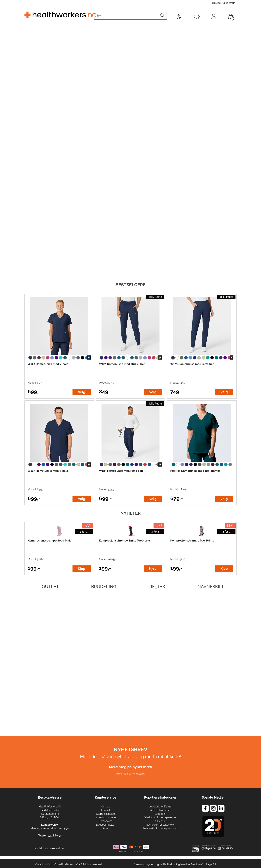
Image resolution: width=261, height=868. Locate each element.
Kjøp (82, 569)
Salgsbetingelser (106, 825)
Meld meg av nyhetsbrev (130, 774)
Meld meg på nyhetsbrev (130, 767)
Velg (82, 392)
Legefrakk (160, 814)
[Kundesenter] (197, 16)
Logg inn (214, 17)
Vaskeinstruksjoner (106, 817)
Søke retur (229, 3)
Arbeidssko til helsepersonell (160, 817)
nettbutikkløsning (170, 864)
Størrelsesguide (106, 814)
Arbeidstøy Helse (160, 810)
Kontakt (106, 810)
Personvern (106, 821)
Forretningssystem (144, 864)
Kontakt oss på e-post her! (50, 848)
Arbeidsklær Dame (160, 807)
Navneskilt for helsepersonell (160, 828)
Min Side (216, 3)
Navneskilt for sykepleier (160, 825)
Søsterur (160, 821)
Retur (106, 828)
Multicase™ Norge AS (204, 864)
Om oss (106, 807)
